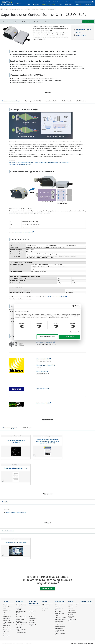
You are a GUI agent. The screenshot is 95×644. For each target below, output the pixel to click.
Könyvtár (60, 5)
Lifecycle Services (33, 618)
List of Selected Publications (83, 30)
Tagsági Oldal (65, 2)
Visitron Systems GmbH (43, 403)
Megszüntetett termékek (32, 625)
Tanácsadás (32, 613)
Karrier (59, 2)
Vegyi (4, 612)
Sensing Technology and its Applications (60, 625)
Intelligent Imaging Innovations (46, 342)
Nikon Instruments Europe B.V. (45, 365)
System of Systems (59, 613)
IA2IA (56, 616)
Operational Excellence (21, 615)
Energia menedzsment (21, 633)
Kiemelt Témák (69, 5)
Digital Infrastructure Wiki (60, 634)
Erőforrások (45, 608)
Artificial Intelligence (60, 620)
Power (4, 614)
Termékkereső (72, 612)
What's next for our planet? (59, 605)
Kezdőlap (6, 9)
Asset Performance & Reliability (21, 612)
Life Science (28, 9)
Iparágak (28, 5)
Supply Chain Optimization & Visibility (21, 622)
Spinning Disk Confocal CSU (39, 9)
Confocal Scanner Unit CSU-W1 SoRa (16, 513)
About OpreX (58, 611)
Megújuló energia (7, 616)
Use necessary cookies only (47, 337)
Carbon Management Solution (21, 630)
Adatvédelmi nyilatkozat (19, 643)
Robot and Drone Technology (59, 622)
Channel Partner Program (72, 620)
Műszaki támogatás (81, 35)
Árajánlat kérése (88, 22)
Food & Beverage (7, 620)
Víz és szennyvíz (7, 628)
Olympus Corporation (43, 388)
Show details (74, 332)
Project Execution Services (33, 616)
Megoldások (36, 5)
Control (31, 609)
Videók (44, 610)
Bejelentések (32, 622)
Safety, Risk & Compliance (19, 609)
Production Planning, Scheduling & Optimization (21, 626)
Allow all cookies (69, 337)
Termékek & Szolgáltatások (48, 5)
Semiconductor (6, 636)
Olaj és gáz (6, 605)
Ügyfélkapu (71, 614)
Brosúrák (78, 32)
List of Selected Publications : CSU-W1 (16, 468)
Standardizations (59, 628)
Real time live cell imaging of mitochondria (16, 441)
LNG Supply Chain (7, 610)
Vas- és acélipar (7, 626)
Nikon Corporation (42, 372)
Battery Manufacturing (8, 630)
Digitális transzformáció (60, 618)
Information (32, 607)
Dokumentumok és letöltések (46, 605)
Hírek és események (47, 2)
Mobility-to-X (6, 632)
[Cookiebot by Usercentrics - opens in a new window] (73, 306)
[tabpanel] (16, 35)
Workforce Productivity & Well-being (21, 605)
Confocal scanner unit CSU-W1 (24, 232)
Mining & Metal (6, 618)
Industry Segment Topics (59, 609)
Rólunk (55, 2)
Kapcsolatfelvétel (88, 5)
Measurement (32, 611)
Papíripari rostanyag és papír (8, 623)
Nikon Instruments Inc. (43, 359)
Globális (71, 2)
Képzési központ (72, 610)
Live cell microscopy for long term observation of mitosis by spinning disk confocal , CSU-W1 (47, 441)
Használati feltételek (7, 643)
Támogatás (78, 5)
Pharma (5, 634)
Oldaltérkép (29, 643)
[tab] (11, 101)
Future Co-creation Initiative (59, 631)
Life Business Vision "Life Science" (16, 542)
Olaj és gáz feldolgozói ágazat (8, 607)
